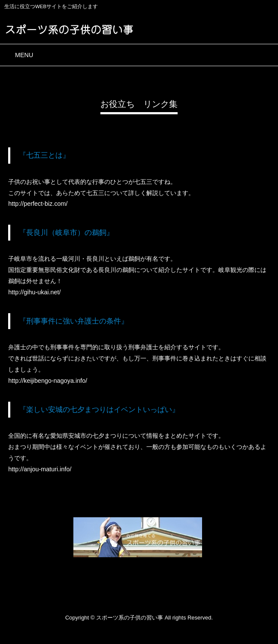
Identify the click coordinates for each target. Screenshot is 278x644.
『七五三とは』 (44, 155)
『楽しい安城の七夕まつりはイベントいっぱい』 (99, 409)
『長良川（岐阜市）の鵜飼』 (66, 232)
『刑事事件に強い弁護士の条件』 (74, 321)
